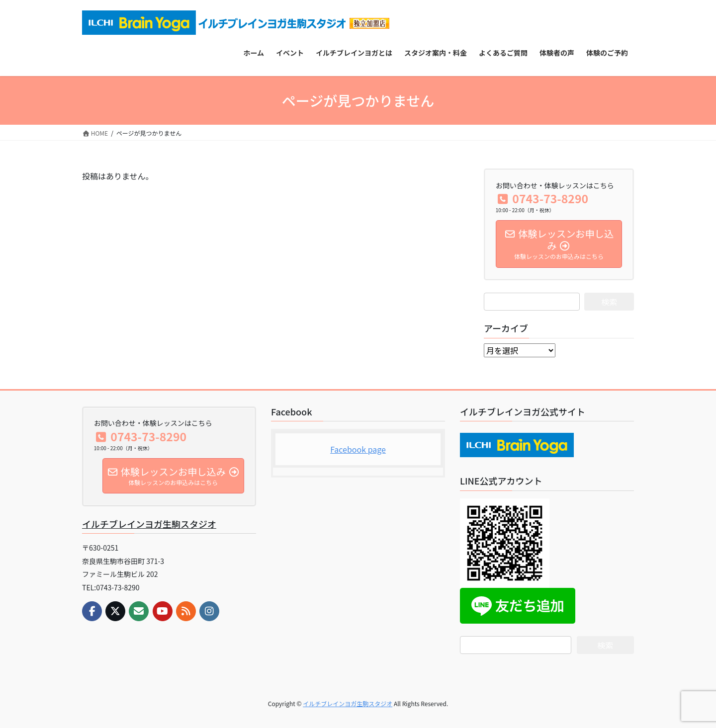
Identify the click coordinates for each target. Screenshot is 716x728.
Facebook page (358, 449)
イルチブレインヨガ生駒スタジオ (149, 524)
